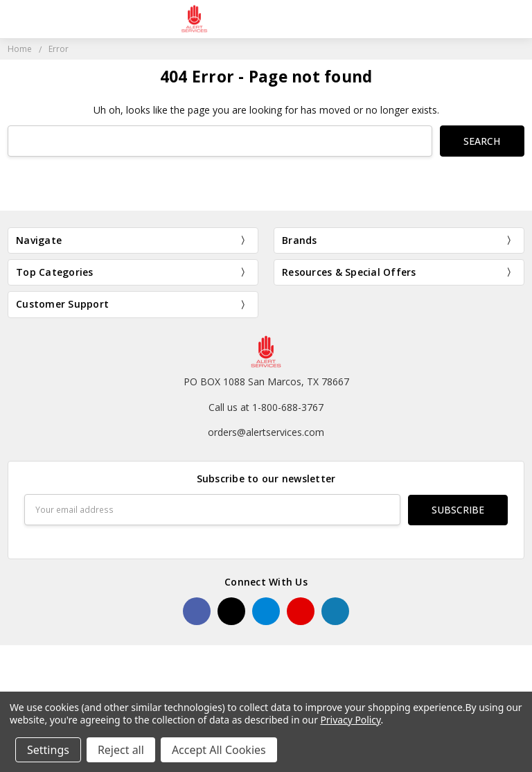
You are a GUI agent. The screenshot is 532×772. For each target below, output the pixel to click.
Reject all (121, 750)
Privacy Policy (350, 720)
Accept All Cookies (219, 750)
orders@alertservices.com (266, 432)
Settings (48, 750)
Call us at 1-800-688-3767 (266, 406)
